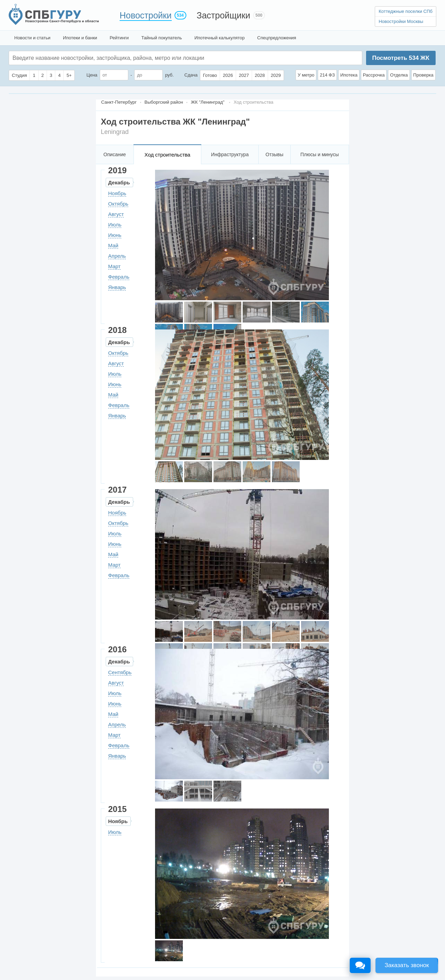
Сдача (191, 75)
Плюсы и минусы (319, 154)
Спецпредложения (277, 38)
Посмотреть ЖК (400, 58)
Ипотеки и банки (80, 38)
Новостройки (146, 15)
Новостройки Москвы (401, 21)
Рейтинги (119, 38)
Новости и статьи (32, 38)
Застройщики (224, 15)
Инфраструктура (230, 154)
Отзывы (274, 154)
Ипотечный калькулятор (220, 38)
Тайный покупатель (161, 38)
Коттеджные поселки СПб (406, 11)
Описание (115, 154)
